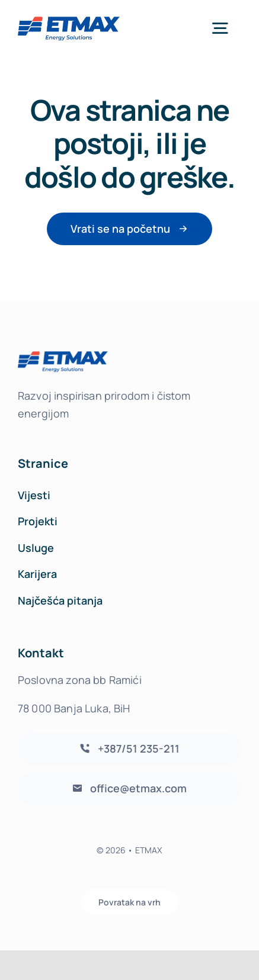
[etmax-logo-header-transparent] (69, 19)
